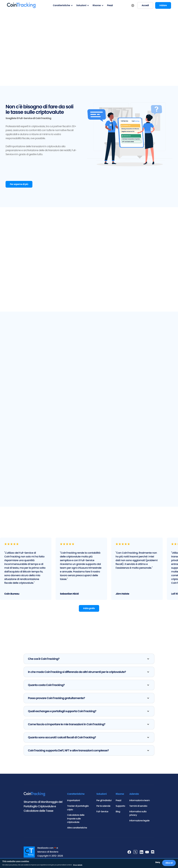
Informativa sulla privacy (138, 815)
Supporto (120, 808)
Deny (158, 863)
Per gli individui (104, 802)
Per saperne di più (19, 185)
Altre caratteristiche (77, 829)
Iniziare (163, 5)
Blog (118, 813)
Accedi (145, 5)
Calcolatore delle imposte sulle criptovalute (76, 820)
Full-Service (102, 813)
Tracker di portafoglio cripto (78, 809)
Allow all (169, 863)
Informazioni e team (140, 802)
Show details (77, 865)
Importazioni (74, 802)
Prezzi (110, 5)
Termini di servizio (138, 808)
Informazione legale (139, 822)
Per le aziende (103, 808)
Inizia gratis (89, 610)
